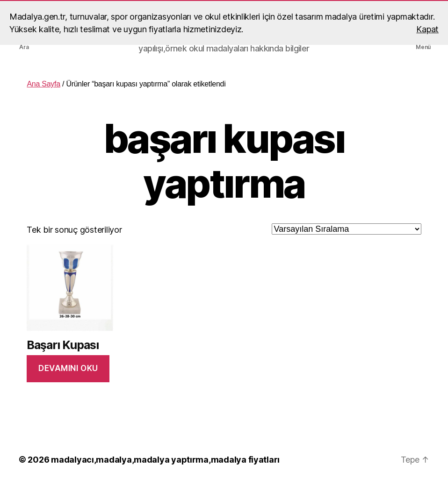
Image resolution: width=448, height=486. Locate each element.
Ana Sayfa (43, 84)
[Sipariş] (347, 229)
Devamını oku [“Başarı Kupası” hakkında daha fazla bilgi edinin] (68, 368)
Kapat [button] (427, 29)
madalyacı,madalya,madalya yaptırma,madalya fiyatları (165, 460)
